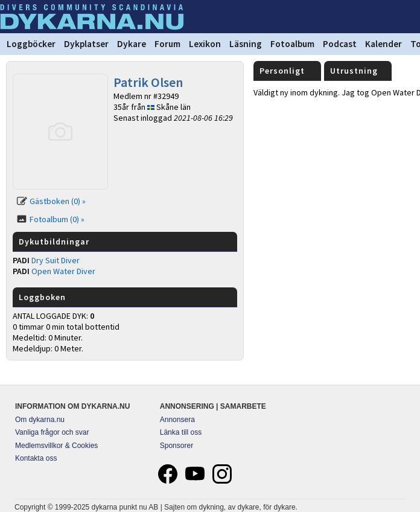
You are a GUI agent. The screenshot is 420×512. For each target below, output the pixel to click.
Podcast (340, 44)
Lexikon (205, 44)
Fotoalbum (292, 44)
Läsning (246, 44)
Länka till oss (181, 432)
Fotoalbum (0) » (57, 219)
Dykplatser (86, 44)
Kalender (383, 44)
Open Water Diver (63, 271)
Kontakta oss (36, 458)
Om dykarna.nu (40, 420)
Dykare (132, 44)
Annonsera (177, 420)
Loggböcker (31, 44)
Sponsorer (177, 446)
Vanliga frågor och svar (52, 432)
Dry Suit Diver (56, 260)
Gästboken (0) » (58, 201)
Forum (167, 44)
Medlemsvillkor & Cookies (56, 446)
